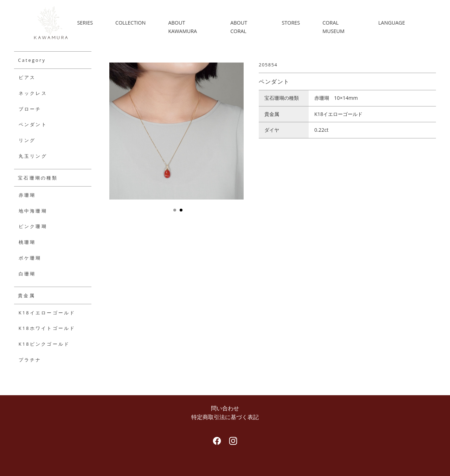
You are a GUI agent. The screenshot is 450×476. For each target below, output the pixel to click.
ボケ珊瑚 (30, 258)
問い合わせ (225, 408)
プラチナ (30, 360)
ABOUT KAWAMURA (185, 27)
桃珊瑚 (27, 242)
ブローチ (30, 109)
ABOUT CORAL (240, 27)
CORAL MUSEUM (334, 27)
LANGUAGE (392, 23)
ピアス (27, 77)
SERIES (87, 23)
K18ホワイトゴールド (47, 328)
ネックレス (33, 93)
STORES (292, 23)
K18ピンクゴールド (44, 344)
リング (27, 140)
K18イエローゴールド (47, 313)
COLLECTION (133, 23)
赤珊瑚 (27, 195)
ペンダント (33, 124)
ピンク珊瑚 (33, 226)
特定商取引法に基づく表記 (225, 417)
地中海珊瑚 (33, 211)
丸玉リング (33, 156)
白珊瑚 (27, 274)
